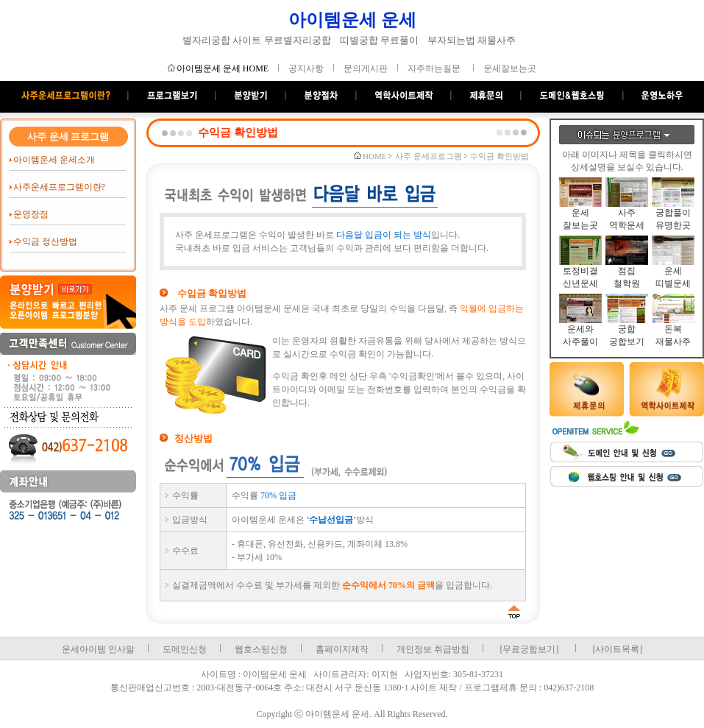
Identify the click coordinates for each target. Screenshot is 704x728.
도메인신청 (185, 649)
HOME (374, 156)
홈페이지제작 (342, 649)
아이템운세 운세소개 (54, 160)
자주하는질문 (434, 68)
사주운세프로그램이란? (59, 187)
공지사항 (306, 68)
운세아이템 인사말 (98, 649)
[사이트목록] (618, 649)
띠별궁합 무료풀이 (379, 40)
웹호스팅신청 (261, 649)
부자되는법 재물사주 (472, 40)
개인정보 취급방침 (433, 649)
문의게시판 (366, 68)
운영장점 (31, 214)
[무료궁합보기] (530, 649)
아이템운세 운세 (352, 20)
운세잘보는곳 (510, 68)
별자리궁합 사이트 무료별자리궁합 (257, 40)
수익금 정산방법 (45, 241)
